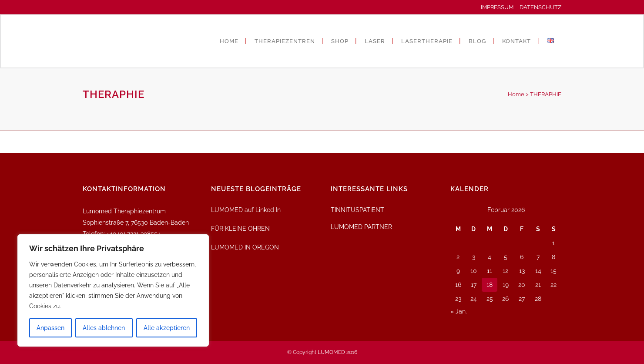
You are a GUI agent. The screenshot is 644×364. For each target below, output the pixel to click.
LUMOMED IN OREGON (245, 247)
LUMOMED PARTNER (361, 227)
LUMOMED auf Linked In (246, 210)
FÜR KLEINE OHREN (240, 229)
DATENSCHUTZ (540, 7)
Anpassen (50, 328)
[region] (113, 290)
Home (516, 94)
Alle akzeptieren (167, 328)
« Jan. (459, 311)
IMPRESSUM (500, 7)
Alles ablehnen (104, 328)
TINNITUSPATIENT (357, 210)
